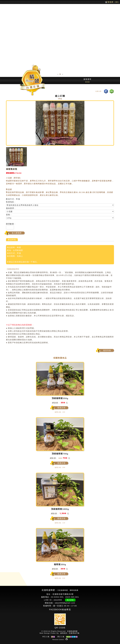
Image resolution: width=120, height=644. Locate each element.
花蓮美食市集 (74, 633)
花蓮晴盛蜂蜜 (72, 631)
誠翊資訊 (64, 633)
